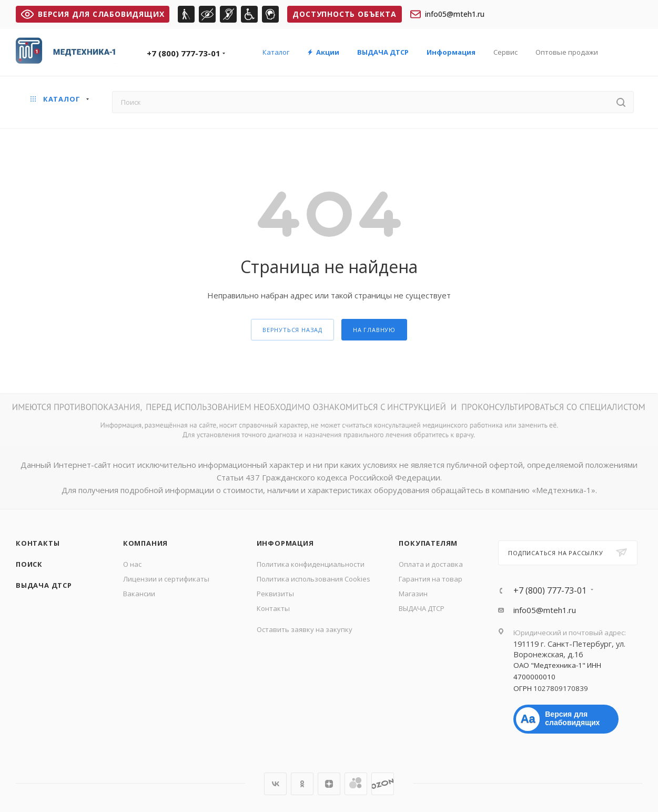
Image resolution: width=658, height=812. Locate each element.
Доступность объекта (344, 14)
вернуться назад (292, 330)
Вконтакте (275, 784)
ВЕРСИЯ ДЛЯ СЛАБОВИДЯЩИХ (93, 14)
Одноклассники (302, 784)
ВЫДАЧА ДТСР (44, 585)
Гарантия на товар (431, 579)
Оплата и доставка (431, 564)
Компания (145, 543)
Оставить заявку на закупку (305, 629)
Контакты (38, 543)
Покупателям (428, 543)
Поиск (29, 564)
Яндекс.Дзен (329, 784)
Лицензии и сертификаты (166, 579)
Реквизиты (275, 594)
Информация (285, 543)
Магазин (413, 594)
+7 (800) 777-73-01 (184, 53)
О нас (132, 564)
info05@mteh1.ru (447, 14)
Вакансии (139, 594)
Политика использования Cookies (313, 579)
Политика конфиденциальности (311, 564)
